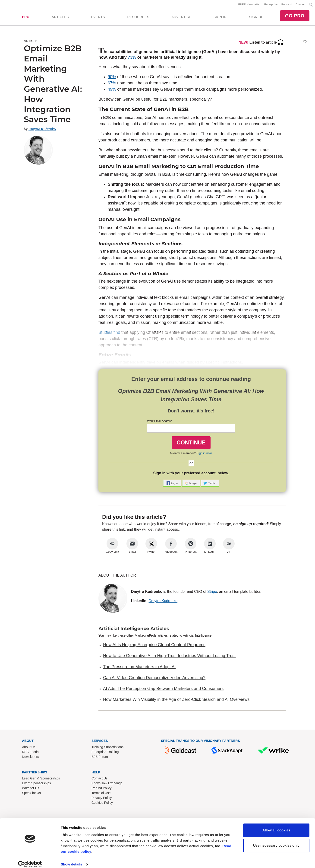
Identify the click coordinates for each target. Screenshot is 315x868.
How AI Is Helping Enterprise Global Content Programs (154, 646)
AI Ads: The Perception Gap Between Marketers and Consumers (163, 689)
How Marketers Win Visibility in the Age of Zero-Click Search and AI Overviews (176, 700)
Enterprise (271, 5)
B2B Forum (100, 757)
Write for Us (31, 789)
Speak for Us (31, 794)
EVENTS (98, 17)
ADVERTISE (181, 17)
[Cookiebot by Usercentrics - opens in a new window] (30, 859)
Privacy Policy (102, 799)
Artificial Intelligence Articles (134, 629)
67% (112, 84)
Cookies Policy (102, 804)
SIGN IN (220, 17)
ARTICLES (60, 17)
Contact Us (99, 779)
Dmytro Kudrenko (42, 130)
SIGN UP (256, 17)
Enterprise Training (105, 753)
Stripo (212, 592)
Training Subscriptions (107, 748)
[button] (173, 484)
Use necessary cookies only (276, 840)
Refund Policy (101, 789)
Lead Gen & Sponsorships (41, 779)
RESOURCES (138, 17)
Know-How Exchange (107, 784)
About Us (29, 748)
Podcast (287, 5)
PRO (26, 17)
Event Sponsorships (36, 784)
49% (112, 90)
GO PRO (295, 16)
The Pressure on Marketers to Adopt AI (139, 667)
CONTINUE (191, 443)
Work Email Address (160, 422)
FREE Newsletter (249, 5)
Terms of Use (101, 794)
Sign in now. (204, 454)
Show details (71, 859)
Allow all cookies (276, 825)
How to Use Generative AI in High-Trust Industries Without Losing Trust (169, 657)
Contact (301, 5)
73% (132, 58)
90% (112, 78)
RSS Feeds (30, 753)
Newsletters (30, 757)
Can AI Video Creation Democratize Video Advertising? (154, 679)
